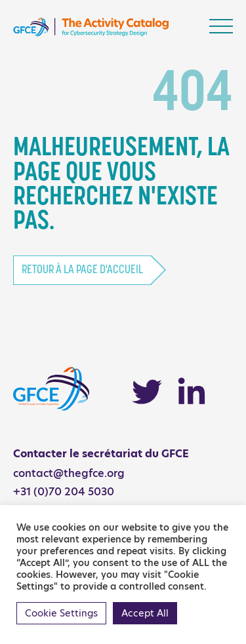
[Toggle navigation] (221, 26)
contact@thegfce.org (69, 473)
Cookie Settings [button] (61, 613)
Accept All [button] (145, 613)
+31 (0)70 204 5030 (64, 492)
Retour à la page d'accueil (82, 270)
